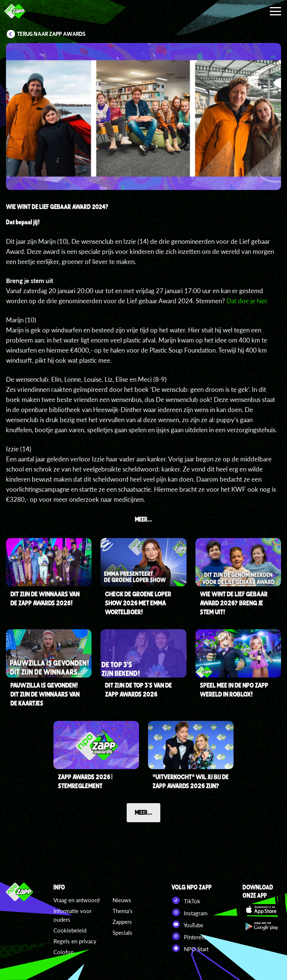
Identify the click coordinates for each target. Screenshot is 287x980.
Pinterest (189, 936)
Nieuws (122, 900)
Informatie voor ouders (72, 915)
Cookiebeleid (70, 930)
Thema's (123, 911)
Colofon (64, 952)
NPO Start (190, 948)
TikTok (186, 900)
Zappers (122, 922)
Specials (122, 933)
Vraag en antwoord (76, 900)
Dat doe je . (248, 301)
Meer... (143, 812)
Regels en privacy (75, 941)
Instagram (189, 912)
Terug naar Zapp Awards (51, 34)
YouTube (187, 924)
